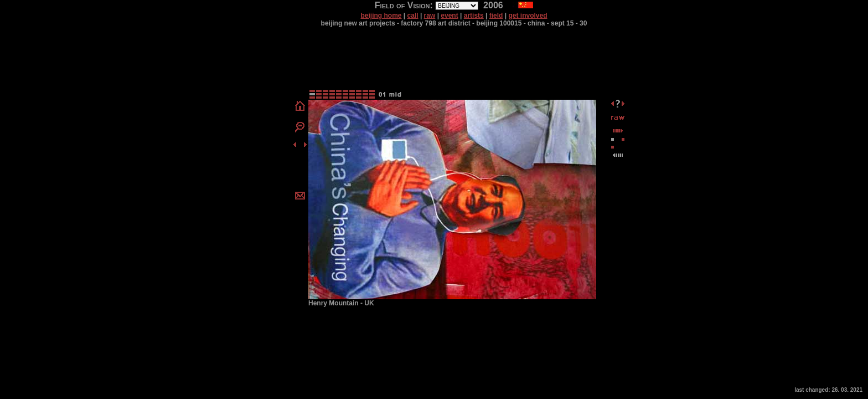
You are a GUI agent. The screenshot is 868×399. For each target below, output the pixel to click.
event (449, 16)
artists (474, 16)
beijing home (381, 16)
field (496, 16)
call (413, 16)
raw (430, 16)
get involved (528, 16)
